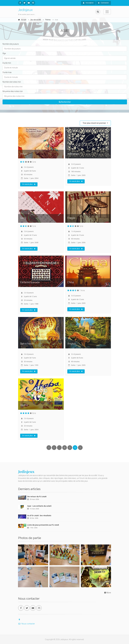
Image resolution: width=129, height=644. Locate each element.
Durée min (7, 63)
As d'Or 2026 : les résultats (39, 516)
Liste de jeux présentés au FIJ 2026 (43, 525)
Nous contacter (26, 624)
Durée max (7, 72)
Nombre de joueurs (11, 44)
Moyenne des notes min (13, 91)
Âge (4, 53)
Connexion (103, 3)
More (107, 593)
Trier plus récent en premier (95, 123)
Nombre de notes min (12, 82)
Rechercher (65, 102)
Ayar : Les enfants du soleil (39, 506)
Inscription (88, 3)
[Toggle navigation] (107, 12)
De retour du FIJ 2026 (37, 497)
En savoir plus (29, 184)
